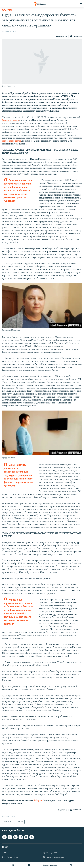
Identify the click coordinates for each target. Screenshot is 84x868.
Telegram (38, 801)
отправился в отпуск (12, 141)
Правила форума (50, 853)
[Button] (61, 37)
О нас (4, 853)
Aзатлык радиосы (50, 865)
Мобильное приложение (53, 857)
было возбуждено (10, 120)
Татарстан (7, 10)
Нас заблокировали (10, 857)
